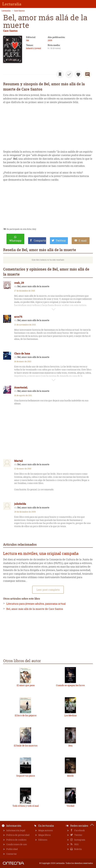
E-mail (83, 241)
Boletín (78, 849)
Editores (43, 840)
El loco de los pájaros (26, 715)
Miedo (70, 776)
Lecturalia (6, 11)
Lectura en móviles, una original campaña (41, 553)
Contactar (12, 854)
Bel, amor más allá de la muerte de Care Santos (35, 609)
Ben (70, 746)
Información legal (16, 830)
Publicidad (12, 849)
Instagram (79, 840)
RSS (76, 844)
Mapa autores (46, 830)
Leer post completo (48, 590)
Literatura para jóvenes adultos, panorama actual (36, 604)
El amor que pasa (26, 685)
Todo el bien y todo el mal (26, 806)
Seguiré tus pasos (26, 776)
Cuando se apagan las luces (70, 685)
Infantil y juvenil (34, 48)
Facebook (79, 830)
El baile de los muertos (26, 746)
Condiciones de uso (17, 844)
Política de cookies (16, 840)
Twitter (78, 835)
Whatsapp (15, 241)
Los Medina (70, 715)
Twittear (61, 241)
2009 (50, 40)
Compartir (40, 241)
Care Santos (19, 11)
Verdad (70, 806)
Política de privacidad (18, 835)
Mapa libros (45, 835)
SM (27, 40)
